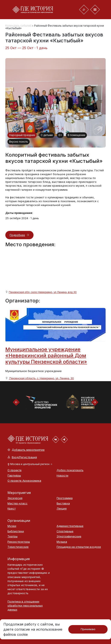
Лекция (62, 509)
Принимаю (88, 629)
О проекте (15, 470)
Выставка (63, 503)
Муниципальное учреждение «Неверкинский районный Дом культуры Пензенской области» (46, 356)
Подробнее (17, 235)
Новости (62, 476)
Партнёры (14, 476)
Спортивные (65, 531)
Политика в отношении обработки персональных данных (25, 605)
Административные (70, 526)
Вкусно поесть (19, 142)
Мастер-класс (18, 503)
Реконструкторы (19, 542)
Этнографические (69, 536)
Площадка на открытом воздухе (79, 547)
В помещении (76, 135)
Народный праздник (22, 135)
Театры (12, 536)
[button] (30, 464)
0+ (60, 135)
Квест (12, 509)
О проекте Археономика (24, 481)
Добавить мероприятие (26, 450)
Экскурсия (15, 498)
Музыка (62, 542)
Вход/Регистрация (22, 457)
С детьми (47, 135)
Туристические (18, 547)
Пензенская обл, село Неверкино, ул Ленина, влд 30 (43, 292)
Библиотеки (16, 531)
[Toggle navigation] (84, 10)
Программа (65, 498)
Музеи (12, 526)
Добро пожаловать (70, 470)
